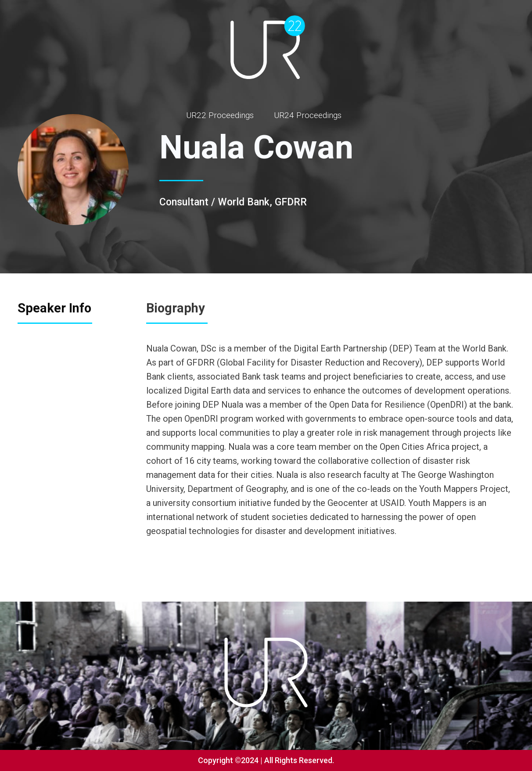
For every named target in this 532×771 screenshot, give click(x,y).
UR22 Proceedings (220, 115)
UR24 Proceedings (308, 115)
